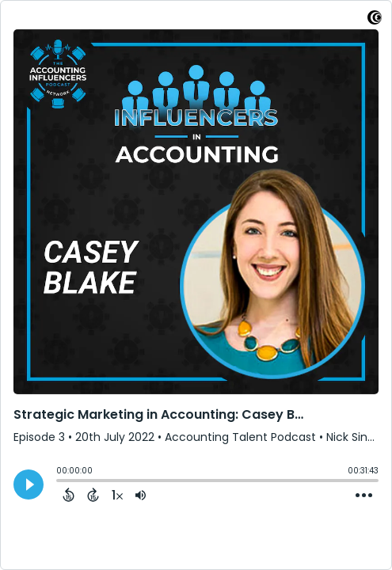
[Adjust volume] (141, 495)
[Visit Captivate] (375, 20)
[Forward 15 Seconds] (93, 495)
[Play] (29, 484)
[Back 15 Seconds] (69, 495)
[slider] (60, 482)
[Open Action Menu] (364, 496)
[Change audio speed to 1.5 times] (117, 495)
